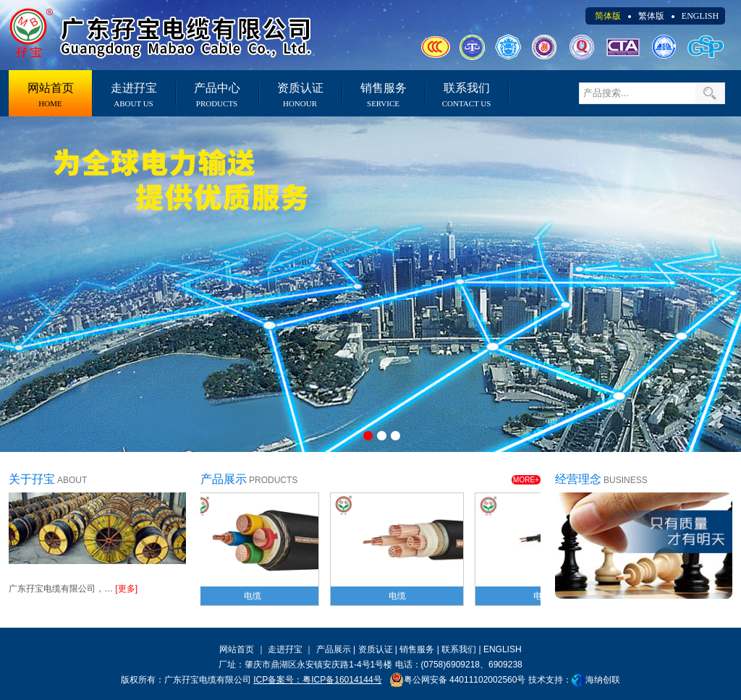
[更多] (126, 589)
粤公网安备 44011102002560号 (458, 680)
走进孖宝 (134, 95)
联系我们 (466, 95)
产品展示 (334, 649)
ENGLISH (700, 16)
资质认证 (300, 95)
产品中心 (217, 95)
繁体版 (651, 16)
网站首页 (50, 95)
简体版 (608, 16)
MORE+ (526, 480)
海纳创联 (603, 680)
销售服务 (383, 95)
